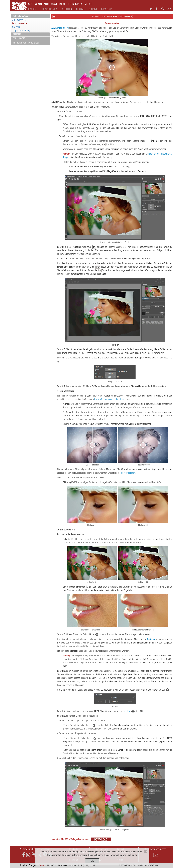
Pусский (91, 865)
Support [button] (93, 9)
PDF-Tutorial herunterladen (26, 43)
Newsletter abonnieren (156, 852)
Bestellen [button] (67, 9)
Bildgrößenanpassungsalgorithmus (110, 399)
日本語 (82, 865)
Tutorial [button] (80, 9)
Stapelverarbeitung (21, 31)
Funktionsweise (20, 23)
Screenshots (19, 38)
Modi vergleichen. (128, 473)
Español (52, 865)
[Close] (146, 852)
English (24, 865)
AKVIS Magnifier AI (60, 28)
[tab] (30, 16)
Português (62, 865)
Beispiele (17, 34)
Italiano (72, 865)
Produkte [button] (33, 9)
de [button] (169, 9)
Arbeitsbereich (19, 20)
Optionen (16, 27)
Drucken (127, 711)
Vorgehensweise (21, 16)
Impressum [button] (107, 9)
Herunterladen (50, 9)
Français (33, 865)
